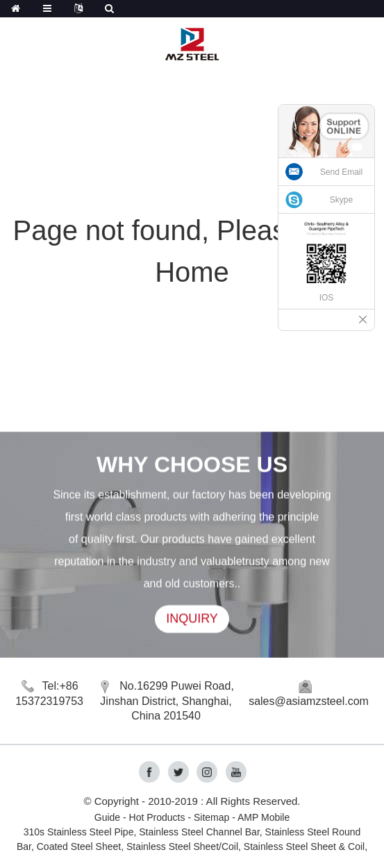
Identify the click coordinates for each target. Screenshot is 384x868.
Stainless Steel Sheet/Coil (182, 846)
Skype (341, 200)
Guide (107, 817)
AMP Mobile (264, 817)
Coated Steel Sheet (79, 846)
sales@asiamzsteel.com (309, 701)
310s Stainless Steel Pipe (79, 832)
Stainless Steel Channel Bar (199, 832)
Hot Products (157, 817)
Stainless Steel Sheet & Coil (304, 846)
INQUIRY (192, 619)
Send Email (341, 172)
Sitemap (211, 817)
